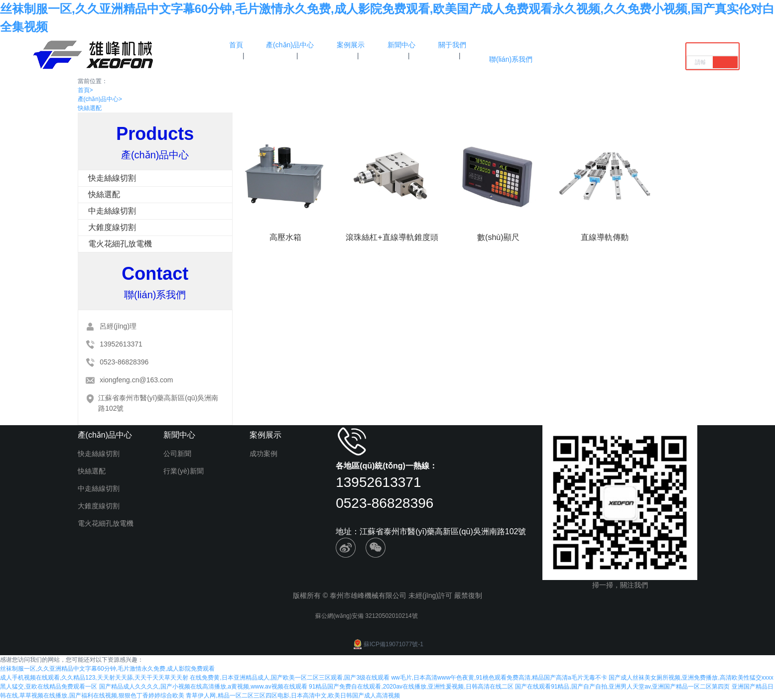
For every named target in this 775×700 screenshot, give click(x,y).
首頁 (85, 90)
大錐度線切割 (112, 227)
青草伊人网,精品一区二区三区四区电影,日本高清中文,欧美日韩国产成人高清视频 (293, 696)
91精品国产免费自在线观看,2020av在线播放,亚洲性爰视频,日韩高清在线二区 (411, 687)
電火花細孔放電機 (120, 244)
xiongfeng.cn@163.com (136, 380)
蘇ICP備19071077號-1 (387, 644)
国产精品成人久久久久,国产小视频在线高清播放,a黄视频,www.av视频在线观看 (203, 687)
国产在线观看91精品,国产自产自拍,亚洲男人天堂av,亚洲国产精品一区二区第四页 (622, 687)
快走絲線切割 (112, 178)
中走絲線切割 (112, 211)
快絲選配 (90, 108)
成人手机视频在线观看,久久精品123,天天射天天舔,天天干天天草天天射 (94, 678)
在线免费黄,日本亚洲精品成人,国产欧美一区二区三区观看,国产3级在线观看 (290, 678)
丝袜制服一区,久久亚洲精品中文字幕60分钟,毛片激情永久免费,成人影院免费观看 (107, 669)
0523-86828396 (124, 362)
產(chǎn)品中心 (100, 99)
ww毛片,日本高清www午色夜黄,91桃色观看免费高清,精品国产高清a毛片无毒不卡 (499, 678)
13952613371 (121, 344)
